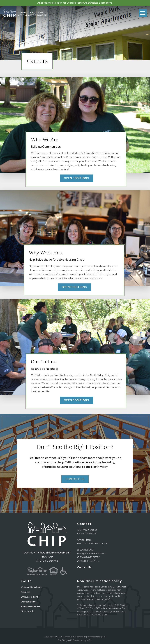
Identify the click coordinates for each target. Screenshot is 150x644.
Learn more (106, 3)
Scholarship (28, 611)
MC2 (89, 640)
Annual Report (30, 597)
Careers (26, 592)
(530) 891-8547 (86, 561)
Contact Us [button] (75, 479)
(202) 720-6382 (94, 615)
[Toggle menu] (143, 13)
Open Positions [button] (76, 178)
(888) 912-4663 (86, 554)
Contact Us (84, 567)
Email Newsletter (31, 606)
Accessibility (28, 602)
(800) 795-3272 (118, 612)
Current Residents (32, 587)
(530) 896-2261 (86, 557)
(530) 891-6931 (86, 550)
